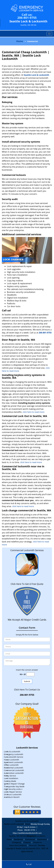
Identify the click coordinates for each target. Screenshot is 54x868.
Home (20, 41)
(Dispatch (31, 836)
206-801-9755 (27, 18)
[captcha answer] (30, 674)
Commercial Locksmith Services (27, 550)
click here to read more (34, 412)
